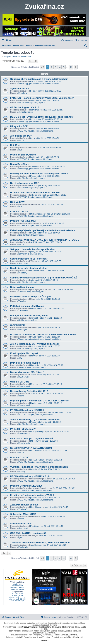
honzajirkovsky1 (37, 431)
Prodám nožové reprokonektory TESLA (32, 495)
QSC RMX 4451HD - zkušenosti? (28, 533)
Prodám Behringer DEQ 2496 (26, 486)
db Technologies (26, 112)
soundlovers (36, 308)
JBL (20, 358)
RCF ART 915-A (17, 595)
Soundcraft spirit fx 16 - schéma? (29, 259)
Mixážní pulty (24, 443)
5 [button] (64, 67)
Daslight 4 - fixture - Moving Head (29, 315)
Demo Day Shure (20, 164)
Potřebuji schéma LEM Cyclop (27, 306)
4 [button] (60, 67)
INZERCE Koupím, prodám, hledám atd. (36, 131)
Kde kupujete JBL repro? (24, 353)
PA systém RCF (19, 126)
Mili (32, 441)
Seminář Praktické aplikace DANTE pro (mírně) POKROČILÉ (44, 278)
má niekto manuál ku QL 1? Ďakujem (31, 297)
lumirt (33, 157)
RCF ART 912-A (17, 594)
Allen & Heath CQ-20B (17, 599)
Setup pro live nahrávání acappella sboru (33, 249)
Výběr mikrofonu (20, 88)
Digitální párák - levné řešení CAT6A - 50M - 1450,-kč (39, 401)
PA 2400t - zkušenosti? (23, 429)
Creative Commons (30, 627)
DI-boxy (22, 471)
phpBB (19, 637)
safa (32, 100)
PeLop (33, 81)
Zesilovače (23, 311)
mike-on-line (36, 195)
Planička (34, 526)
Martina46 (35, 271)
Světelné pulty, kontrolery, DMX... (33, 292)
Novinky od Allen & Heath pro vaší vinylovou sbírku (39, 174)
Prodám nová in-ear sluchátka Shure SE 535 (35, 193)
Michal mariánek (37, 214)
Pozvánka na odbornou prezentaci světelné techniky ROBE (43, 334)
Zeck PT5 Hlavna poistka (24, 505)
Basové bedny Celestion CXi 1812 (29, 391)
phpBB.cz (69, 637)
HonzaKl (34, 365)
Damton (34, 403)
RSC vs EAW (17, 202)
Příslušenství (24, 386)
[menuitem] (9, 40)
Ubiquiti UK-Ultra (20, 382)
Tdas (32, 375)
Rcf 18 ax (15, 145)
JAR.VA (34, 242)
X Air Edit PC (17, 325)
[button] (42, 67)
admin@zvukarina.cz (69, 635)
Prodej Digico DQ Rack (23, 155)
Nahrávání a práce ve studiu (31, 254)
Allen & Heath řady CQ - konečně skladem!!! (35, 420)
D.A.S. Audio (24, 377)
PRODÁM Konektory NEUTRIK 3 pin (30, 476)
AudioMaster (36, 167)
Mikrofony (23, 93)
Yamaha (22, 301)
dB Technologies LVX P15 (25, 107)
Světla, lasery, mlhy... (28, 320)
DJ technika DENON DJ (18, 588)
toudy (33, 138)
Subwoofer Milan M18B (23, 514)
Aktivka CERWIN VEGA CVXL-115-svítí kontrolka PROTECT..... (45, 240)
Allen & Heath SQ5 (18, 601)
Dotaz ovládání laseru (22, 287)
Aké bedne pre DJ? (21, 136)
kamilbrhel (35, 110)
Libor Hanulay (36, 450)
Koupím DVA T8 (19, 211)
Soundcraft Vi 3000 (21, 524)
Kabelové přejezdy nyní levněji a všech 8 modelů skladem (43, 230)
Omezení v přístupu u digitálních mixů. (32, 438)
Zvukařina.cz (44, 7)
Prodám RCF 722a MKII (23, 221)
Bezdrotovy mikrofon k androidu (28, 268)
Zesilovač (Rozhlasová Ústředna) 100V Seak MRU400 (40, 543)
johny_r (33, 252)
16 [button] (71, 67)
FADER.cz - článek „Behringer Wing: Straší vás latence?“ (42, 98)
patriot (33, 498)
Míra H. (33, 384)
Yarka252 (34, 394)
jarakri (33, 469)
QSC (21, 538)
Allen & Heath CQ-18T (18, 597)
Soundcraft (23, 263)
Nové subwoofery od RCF (25, 183)
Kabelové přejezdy (17, 589)
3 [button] (56, 67)
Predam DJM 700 (20, 457)
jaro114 (34, 460)
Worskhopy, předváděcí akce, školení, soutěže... (40, 84)
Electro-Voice (24, 434)
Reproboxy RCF (17, 586)
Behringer (23, 329)
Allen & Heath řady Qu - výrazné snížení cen (35, 344)
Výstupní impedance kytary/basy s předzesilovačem (39, 467)
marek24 (34, 318)
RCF (21, 150)
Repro (21, 140)
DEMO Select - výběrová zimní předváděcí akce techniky (42, 117)
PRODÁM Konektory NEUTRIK (27, 410)
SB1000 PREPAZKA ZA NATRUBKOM (31, 448)
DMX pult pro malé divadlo (25, 363)
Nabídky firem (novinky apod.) (32, 102)
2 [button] (52, 67)
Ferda (33, 91)
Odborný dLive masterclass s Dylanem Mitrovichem (39, 79)
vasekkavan (35, 545)
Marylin (33, 356)
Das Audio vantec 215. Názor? (27, 372)
